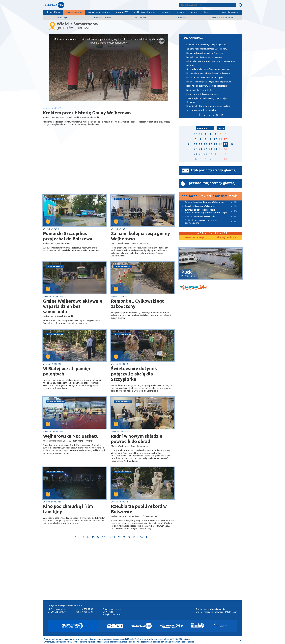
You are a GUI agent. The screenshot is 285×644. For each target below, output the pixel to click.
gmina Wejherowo (55, 199)
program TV (122, 12)
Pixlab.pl (233, 612)
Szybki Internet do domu (222, 18)
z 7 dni (206, 196)
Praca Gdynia (63, 18)
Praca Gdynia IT (143, 18)
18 (109, 537)
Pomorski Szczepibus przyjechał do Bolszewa (68, 236)
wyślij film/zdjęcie (230, 12)
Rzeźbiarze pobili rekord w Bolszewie (139, 509)
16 (98, 537)
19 (114, 537)
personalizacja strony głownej (212, 183)
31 (200, 134)
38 (217, 115)
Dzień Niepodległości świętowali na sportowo (209, 82)
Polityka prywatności (113, 614)
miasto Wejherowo (56, 402)
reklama (180, 12)
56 (141, 537)
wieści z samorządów (98, 12)
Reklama (182, 18)
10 (215, 139)
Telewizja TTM (221, 612)
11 (220, 139)
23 (134, 537)
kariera (194, 12)
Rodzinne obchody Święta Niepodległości (207, 86)
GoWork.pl (108, 612)
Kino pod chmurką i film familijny (68, 509)
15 (93, 537)
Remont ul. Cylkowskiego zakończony (138, 304)
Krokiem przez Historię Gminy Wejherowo (207, 45)
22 (129, 537)
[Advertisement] (76, 167)
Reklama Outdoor (103, 18)
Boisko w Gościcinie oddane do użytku (205, 78)
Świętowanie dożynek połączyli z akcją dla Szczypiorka (134, 374)
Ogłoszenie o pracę (112, 609)
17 (103, 537)
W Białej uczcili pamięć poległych (67, 371)
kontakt (208, 12)
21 (124, 537)
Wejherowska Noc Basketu (71, 436)
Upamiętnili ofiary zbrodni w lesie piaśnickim (208, 106)
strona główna (53, 12)
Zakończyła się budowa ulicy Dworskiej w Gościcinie (207, 100)
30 (196, 134)
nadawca (166, 12)
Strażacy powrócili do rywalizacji (202, 110)
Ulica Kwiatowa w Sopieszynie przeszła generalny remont (211, 63)
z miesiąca (220, 196)
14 (88, 537)
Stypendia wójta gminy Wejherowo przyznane (209, 69)
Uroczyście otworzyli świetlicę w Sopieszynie (208, 73)
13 (83, 537)
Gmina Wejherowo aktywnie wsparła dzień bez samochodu (73, 306)
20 (119, 537)
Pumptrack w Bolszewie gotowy (202, 94)
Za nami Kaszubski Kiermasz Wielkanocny (207, 49)
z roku (234, 196)
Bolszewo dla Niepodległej (199, 90)
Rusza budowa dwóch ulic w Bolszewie (205, 53)
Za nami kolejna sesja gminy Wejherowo (141, 236)
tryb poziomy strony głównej (214, 170)
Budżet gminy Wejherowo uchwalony (204, 57)
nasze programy (74, 12)
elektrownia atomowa (145, 12)
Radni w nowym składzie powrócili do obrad (137, 439)
